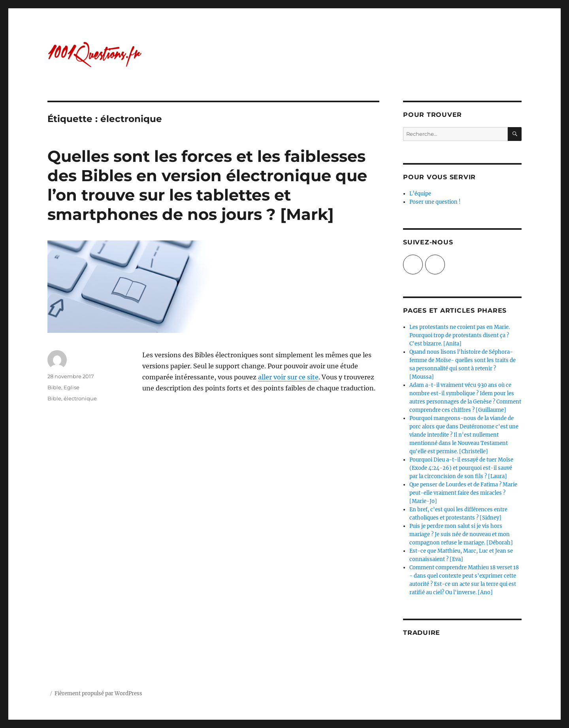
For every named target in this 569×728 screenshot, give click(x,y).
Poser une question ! (435, 202)
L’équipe (420, 194)
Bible (54, 387)
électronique (80, 398)
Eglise (72, 387)
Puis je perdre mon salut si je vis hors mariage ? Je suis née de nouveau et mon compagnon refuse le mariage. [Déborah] (461, 534)
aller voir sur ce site (288, 377)
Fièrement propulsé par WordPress (98, 693)
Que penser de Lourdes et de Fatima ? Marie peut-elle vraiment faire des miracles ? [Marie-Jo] (463, 493)
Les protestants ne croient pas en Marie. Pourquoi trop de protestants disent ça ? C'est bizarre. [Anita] (460, 335)
